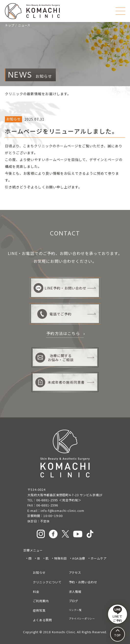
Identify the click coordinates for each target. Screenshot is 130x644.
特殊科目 (60, 558)
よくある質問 (42, 620)
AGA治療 (79, 558)
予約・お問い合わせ (83, 582)
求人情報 (75, 592)
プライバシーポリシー (82, 618)
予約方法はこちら (63, 333)
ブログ (74, 601)
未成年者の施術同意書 (60, 382)
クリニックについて (47, 582)
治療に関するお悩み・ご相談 (54, 358)
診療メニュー (33, 550)
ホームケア (99, 558)
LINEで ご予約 (118, 614)
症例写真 (39, 610)
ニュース (24, 25)
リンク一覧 (75, 610)
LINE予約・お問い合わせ (60, 288)
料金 (36, 592)
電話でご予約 (54, 314)
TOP (118, 635)
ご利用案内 (41, 601)
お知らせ (39, 573)
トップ (10, 25)
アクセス (75, 573)
